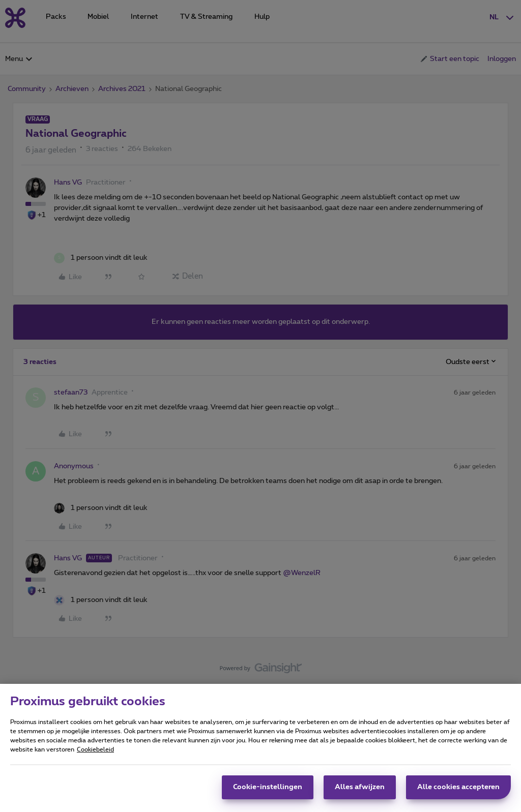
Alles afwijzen (360, 792)
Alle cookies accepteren (458, 792)
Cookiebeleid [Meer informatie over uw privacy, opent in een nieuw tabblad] (95, 754)
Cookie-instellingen (268, 792)
